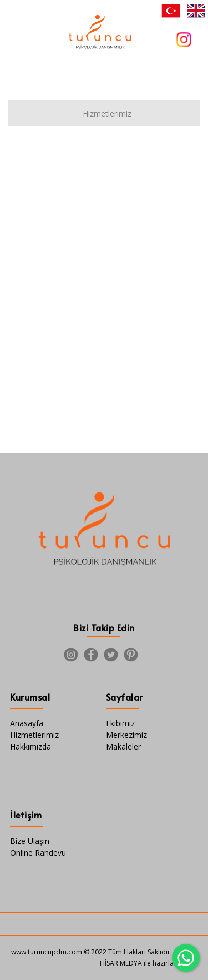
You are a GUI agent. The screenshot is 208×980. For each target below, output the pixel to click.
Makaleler (123, 747)
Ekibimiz (120, 723)
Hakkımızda (31, 747)
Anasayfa (27, 723)
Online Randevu (38, 853)
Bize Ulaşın (30, 841)
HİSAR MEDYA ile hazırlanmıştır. (148, 963)
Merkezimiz (126, 735)
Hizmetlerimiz (34, 735)
